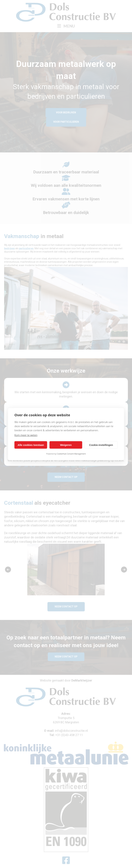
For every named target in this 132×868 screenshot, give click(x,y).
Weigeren (66, 445)
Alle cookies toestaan (31, 445)
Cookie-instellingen (101, 445)
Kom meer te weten (26, 435)
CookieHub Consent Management (71, 454)
